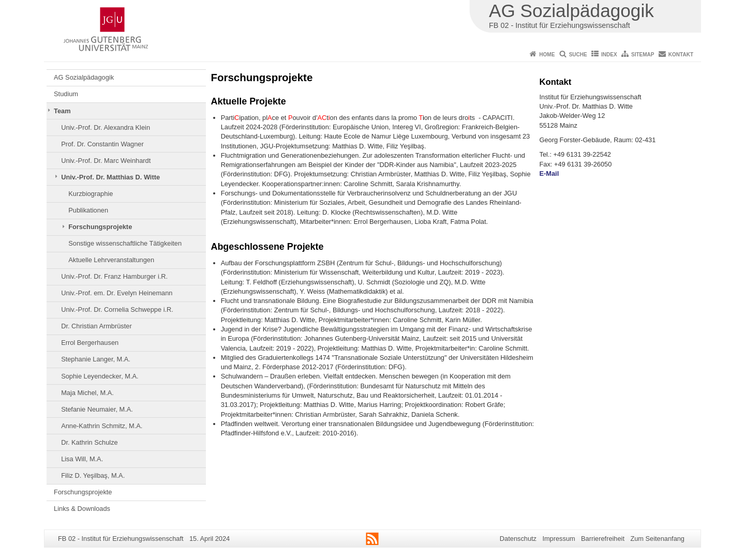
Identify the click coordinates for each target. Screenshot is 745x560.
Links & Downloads (82, 509)
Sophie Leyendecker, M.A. (100, 376)
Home (547, 55)
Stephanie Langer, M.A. (96, 359)
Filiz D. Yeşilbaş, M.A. (93, 475)
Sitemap (643, 55)
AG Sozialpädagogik (84, 77)
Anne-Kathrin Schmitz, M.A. (102, 426)
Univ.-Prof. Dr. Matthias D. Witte (110, 177)
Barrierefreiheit (603, 539)
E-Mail (549, 173)
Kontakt (681, 55)
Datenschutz (518, 539)
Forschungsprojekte (100, 227)
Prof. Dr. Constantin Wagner (102, 144)
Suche (578, 55)
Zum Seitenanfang (657, 539)
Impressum (558, 539)
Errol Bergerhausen (90, 343)
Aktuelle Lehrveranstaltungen (111, 260)
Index (609, 55)
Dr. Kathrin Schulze (90, 442)
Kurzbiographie (91, 194)
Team (62, 111)
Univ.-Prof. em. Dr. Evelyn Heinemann (117, 293)
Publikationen (88, 210)
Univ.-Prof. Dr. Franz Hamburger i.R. (114, 276)
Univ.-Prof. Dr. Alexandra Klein (106, 127)
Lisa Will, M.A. (82, 459)
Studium (66, 94)
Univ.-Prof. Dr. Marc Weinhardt (106, 161)
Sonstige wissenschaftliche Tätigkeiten (125, 243)
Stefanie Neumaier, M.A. (97, 409)
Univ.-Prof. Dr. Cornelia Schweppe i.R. (117, 309)
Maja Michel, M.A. (87, 393)
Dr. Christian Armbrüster (96, 326)
